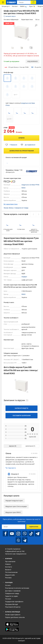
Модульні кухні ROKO (13, 512)
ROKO (24, 188)
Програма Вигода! (12, 604)
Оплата (8, 585)
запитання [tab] (29, 446)
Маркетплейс (10, 575)
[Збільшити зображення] (36, 25)
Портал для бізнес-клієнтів (15, 617)
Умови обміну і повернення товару (16, 208)
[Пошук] (33, 2)
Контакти (9, 567)
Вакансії (8, 570)
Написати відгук (21, 408)
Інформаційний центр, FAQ (15, 551)
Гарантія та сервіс (12, 596)
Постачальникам (11, 572)
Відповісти (11, 468)
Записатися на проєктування (22, 151)
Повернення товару (12, 593)
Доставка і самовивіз (13, 591)
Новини (8, 564)
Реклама (8, 578)
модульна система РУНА (30, 185)
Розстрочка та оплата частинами (17, 588)
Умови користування (13, 615)
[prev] (33, 214)
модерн (24, 277)
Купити (21, 138)
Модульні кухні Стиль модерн (16, 506)
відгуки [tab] (12, 446)
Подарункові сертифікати (14, 602)
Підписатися (34, 527)
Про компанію (10, 562)
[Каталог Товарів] (3, 2)
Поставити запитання (22, 416)
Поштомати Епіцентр (13, 607)
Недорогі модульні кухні (14, 501)
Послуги (8, 599)
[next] (39, 214)
